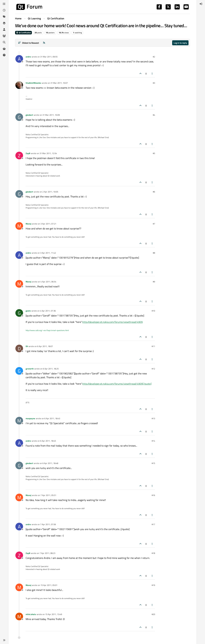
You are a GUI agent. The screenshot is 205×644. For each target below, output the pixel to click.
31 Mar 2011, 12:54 (48, 153)
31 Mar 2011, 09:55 (49, 57)
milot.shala (31, 614)
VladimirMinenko (33, 83)
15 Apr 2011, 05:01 (49, 585)
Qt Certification (23, 33)
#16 (153, 495)
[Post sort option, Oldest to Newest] (28, 43)
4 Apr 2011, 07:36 (48, 311)
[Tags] (4, 17)
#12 (153, 369)
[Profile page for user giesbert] (19, 117)
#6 (154, 192)
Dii (27, 346)
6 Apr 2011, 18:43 (52, 418)
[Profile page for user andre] (19, 59)
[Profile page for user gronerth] (19, 371)
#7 (154, 224)
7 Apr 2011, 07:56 (48, 524)
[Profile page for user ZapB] (19, 156)
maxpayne (30, 418)
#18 (153, 553)
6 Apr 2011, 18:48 (50, 463)
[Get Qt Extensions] (4, 49)
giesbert (29, 115)
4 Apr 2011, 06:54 (48, 282)
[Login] (201, 4)
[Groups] (4, 36)
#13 (153, 418)
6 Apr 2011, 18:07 (45, 346)
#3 (154, 83)
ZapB (28, 153)
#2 (154, 57)
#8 (154, 253)
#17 (153, 524)
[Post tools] (152, 74)
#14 (153, 441)
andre (28, 57)
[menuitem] (201, 4)
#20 (153, 614)
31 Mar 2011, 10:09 (51, 115)
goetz (28, 311)
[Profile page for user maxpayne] (19, 421)
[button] (4, 640)
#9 (154, 282)
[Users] (4, 29)
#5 (154, 153)
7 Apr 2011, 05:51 (48, 495)
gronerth (30, 369)
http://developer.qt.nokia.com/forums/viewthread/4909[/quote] (117, 384)
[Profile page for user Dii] (19, 348)
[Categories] (4, 4)
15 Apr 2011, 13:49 (54, 614)
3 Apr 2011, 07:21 (48, 224)
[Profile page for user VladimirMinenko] (19, 85)
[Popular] (4, 23)
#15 (153, 463)
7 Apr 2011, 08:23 (47, 553)
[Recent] (4, 10)
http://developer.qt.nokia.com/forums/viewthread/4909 (113, 322)
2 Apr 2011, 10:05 (50, 192)
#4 (154, 115)
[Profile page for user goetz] (19, 313)
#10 (153, 311)
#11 (153, 346)
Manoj (28, 224)
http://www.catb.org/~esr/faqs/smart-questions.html (47, 330)
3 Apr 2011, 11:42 (48, 253)
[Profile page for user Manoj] (19, 226)
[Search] (4, 42)
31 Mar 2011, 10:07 (59, 83)
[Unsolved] (4, 55)
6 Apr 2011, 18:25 (51, 369)
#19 (153, 585)
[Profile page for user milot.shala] (19, 616)
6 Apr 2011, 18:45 (48, 441)
